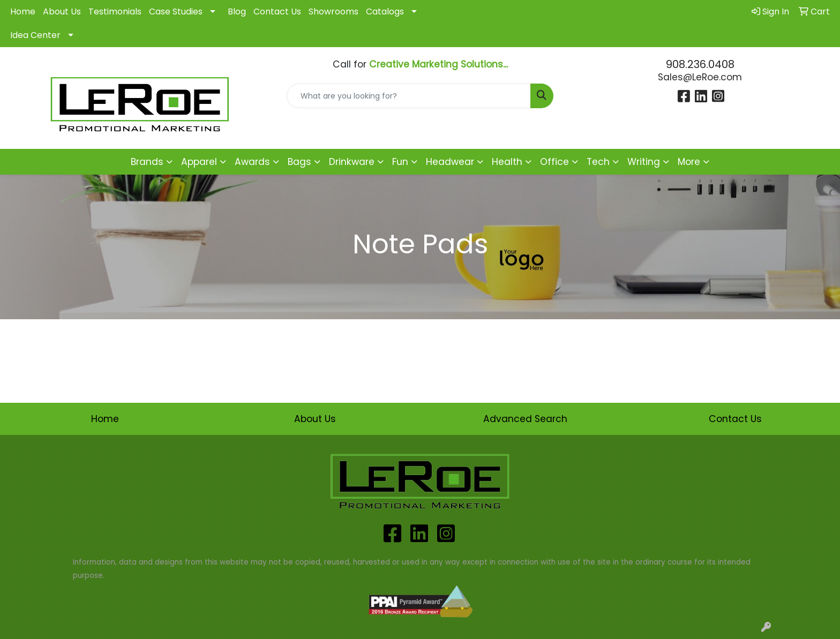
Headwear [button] (450, 162)
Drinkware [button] (352, 162)
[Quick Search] (409, 96)
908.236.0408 (700, 64)
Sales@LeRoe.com (700, 77)
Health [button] (507, 162)
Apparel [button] (199, 162)
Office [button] (554, 162)
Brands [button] (147, 162)
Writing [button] (644, 162)
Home (23, 12)
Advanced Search (525, 419)
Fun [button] (400, 162)
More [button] (689, 162)
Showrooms (333, 12)
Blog (237, 12)
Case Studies (176, 12)
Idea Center (35, 35)
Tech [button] (598, 162)
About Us (62, 12)
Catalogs (385, 12)
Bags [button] (299, 162)
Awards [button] (252, 162)
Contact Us (277, 12)
